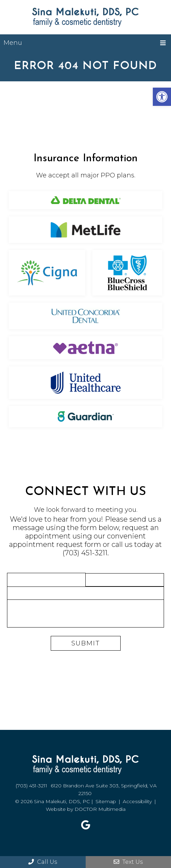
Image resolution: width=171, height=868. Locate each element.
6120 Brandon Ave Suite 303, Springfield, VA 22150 (104, 789)
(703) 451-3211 (85, 553)
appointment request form (55, 544)
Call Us (43, 862)
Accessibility (137, 801)
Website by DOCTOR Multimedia (86, 809)
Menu (13, 43)
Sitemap (106, 801)
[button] (162, 97)
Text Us (128, 862)
